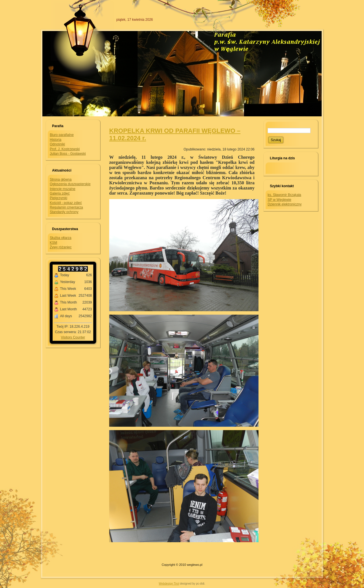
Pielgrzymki (58, 198)
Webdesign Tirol (169, 584)
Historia (56, 140)
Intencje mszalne (63, 189)
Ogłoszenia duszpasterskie (70, 184)
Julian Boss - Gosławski (68, 154)
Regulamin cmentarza (66, 207)
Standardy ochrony (64, 212)
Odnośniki (57, 144)
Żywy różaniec (61, 247)
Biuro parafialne (62, 135)
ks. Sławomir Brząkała (284, 195)
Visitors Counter (73, 337)
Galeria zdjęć (60, 193)
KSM (53, 243)
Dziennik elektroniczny (285, 204)
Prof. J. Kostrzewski (65, 149)
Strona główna (61, 180)
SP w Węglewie (279, 200)
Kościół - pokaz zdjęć (66, 203)
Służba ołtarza (61, 238)
